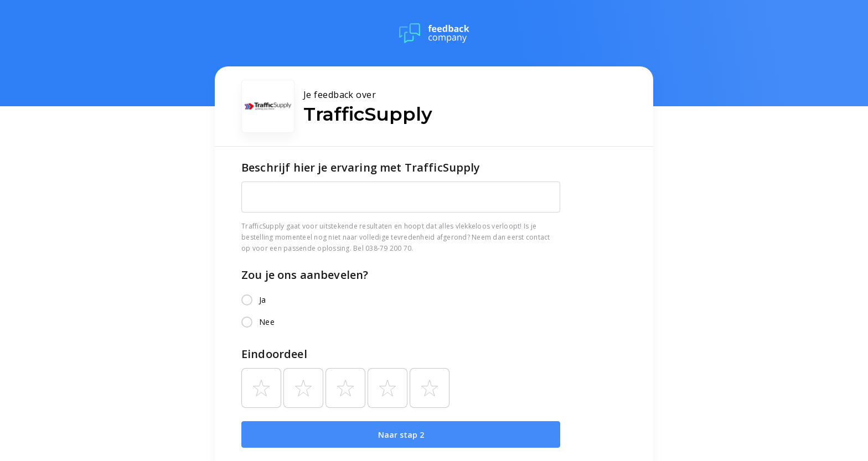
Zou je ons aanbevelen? (305, 275)
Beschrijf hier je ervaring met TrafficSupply (361, 167)
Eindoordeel (274, 354)
